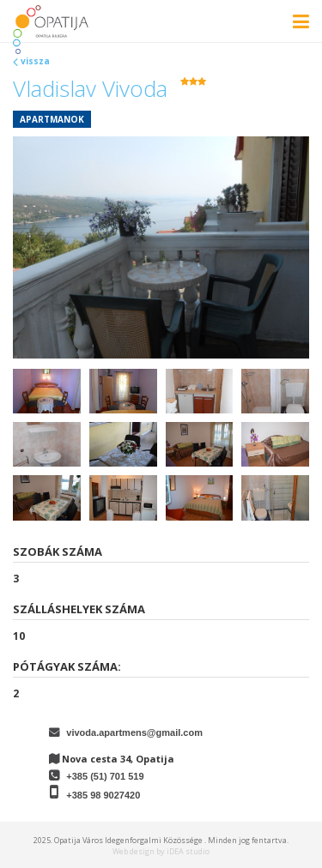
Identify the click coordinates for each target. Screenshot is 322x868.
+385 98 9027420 (103, 795)
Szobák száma (58, 552)
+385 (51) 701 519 (105, 776)
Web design (134, 851)
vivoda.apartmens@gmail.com (134, 732)
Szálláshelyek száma (79, 609)
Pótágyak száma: (67, 666)
